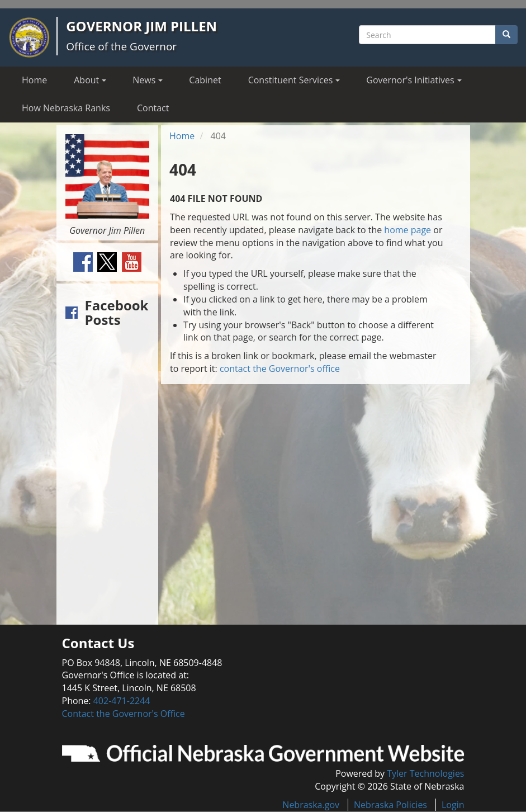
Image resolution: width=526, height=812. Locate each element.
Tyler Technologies (425, 773)
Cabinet (205, 80)
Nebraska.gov (311, 805)
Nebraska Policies (390, 805)
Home (34, 80)
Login (453, 805)
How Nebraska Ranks (66, 108)
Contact (153, 108)
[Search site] (427, 35)
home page (407, 230)
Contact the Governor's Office (124, 714)
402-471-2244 (122, 701)
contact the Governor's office (280, 369)
